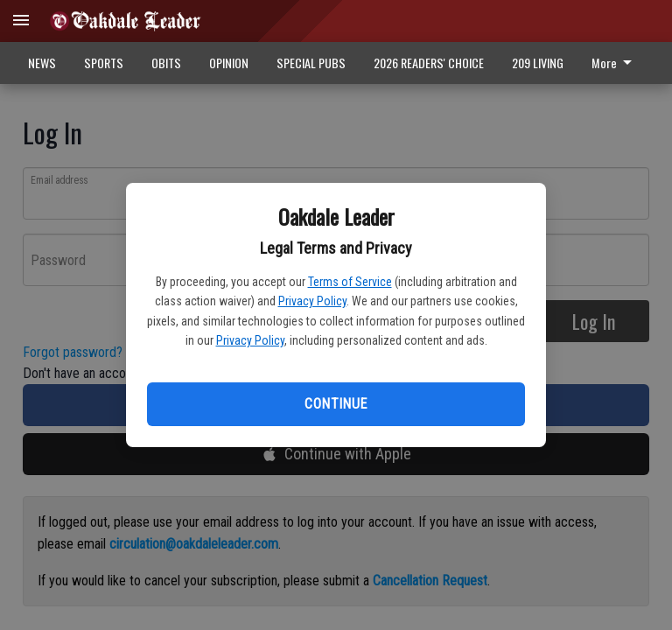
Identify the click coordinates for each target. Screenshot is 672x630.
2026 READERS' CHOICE (429, 63)
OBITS (166, 63)
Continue (336, 404)
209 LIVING (538, 63)
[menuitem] (616, 63)
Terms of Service (350, 282)
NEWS (42, 63)
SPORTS (104, 63)
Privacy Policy (312, 301)
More (615, 63)
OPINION (229, 63)
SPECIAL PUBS (311, 63)
